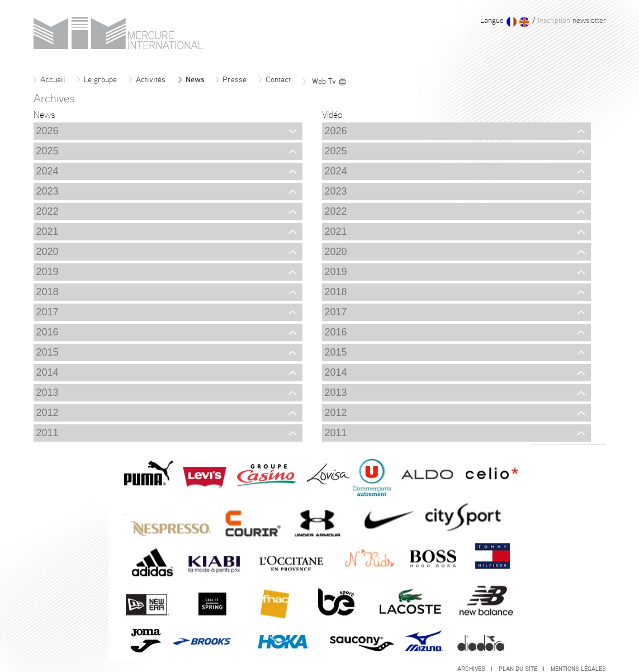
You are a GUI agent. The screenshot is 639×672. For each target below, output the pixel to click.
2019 (167, 272)
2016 (167, 332)
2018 (167, 292)
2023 (167, 191)
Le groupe (97, 80)
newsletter (571, 21)
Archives (475, 669)
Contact (275, 80)
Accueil (49, 80)
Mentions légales (578, 669)
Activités (147, 80)
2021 (167, 231)
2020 (167, 252)
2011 (167, 433)
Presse (231, 80)
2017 (167, 312)
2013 (167, 392)
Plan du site (521, 669)
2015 (167, 352)
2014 (167, 372)
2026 (167, 131)
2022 (167, 211)
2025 (167, 151)
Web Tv (325, 82)
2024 (167, 171)
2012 (167, 413)
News (191, 80)
